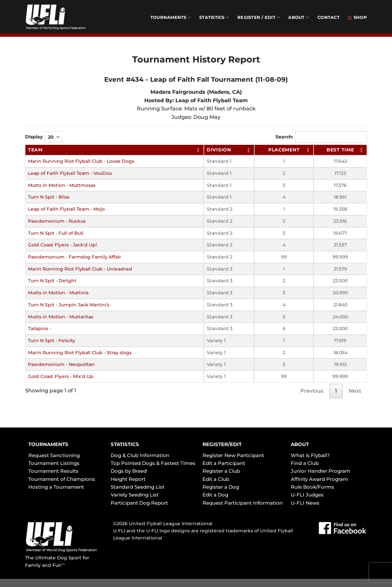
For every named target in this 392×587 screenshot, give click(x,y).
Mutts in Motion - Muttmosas (62, 185)
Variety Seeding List (135, 495)
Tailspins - (40, 328)
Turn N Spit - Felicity (52, 341)
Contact (329, 17)
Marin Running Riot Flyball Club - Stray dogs (80, 353)
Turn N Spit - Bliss (49, 197)
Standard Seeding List (138, 487)
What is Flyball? (310, 455)
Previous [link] (312, 391)
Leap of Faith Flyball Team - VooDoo (70, 173)
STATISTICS (125, 444)
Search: (321, 137)
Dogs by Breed (129, 471)
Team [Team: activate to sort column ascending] (35, 150)
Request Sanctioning (54, 455)
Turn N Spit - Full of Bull (56, 233)
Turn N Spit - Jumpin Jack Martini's (69, 305)
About (299, 17)
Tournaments (171, 17)
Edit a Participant (224, 463)
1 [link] (336, 391)
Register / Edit (259, 17)
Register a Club (221, 471)
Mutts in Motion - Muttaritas (61, 317)
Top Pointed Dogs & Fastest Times (153, 463)
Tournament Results (53, 471)
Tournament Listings (54, 463)
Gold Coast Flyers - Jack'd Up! (63, 245)
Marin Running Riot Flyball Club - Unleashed (80, 269)
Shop (357, 17)
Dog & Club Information (140, 455)
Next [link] (355, 391)
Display (44, 137)
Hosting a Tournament (56, 487)
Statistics (214, 17)
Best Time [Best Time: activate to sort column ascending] (340, 150)
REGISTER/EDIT (222, 444)
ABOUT (300, 444)
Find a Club (305, 463)
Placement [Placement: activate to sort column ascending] (284, 150)
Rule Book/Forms (312, 487)
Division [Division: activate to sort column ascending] (219, 150)
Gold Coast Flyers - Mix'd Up (61, 376)
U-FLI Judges (307, 495)
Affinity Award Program (319, 479)
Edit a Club (216, 479)
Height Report (128, 479)
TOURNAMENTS (48, 444)
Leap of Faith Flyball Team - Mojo (66, 209)
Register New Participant (233, 455)
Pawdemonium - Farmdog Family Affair (75, 257)
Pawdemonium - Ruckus (57, 221)
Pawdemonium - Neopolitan (61, 364)
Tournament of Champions (62, 479)
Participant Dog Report (139, 503)
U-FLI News (305, 503)
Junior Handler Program (321, 471)
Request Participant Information (243, 503)
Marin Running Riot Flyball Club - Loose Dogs (81, 161)
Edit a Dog (215, 495)
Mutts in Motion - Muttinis (58, 293)
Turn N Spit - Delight (52, 281)
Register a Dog (221, 487)
